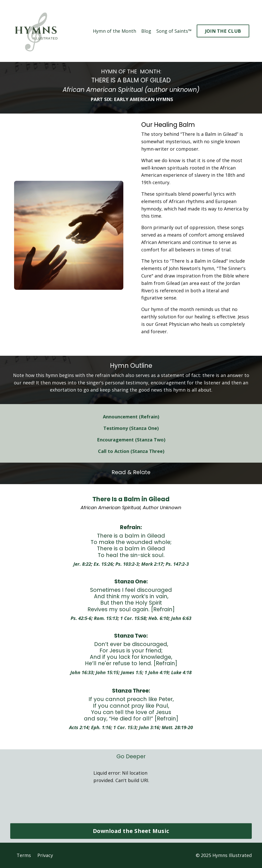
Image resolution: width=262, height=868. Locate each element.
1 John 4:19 (157, 672)
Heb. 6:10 (159, 618)
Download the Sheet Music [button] (131, 831)
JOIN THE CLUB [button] (223, 31)
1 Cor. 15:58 (133, 618)
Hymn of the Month (114, 31)
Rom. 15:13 (106, 618)
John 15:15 (107, 672)
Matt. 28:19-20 (177, 727)
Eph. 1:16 (101, 727)
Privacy (45, 855)
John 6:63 (181, 618)
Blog (146, 31)
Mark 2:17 (152, 564)
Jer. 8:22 (82, 564)
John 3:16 (149, 727)
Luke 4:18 (181, 672)
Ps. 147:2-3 (177, 564)
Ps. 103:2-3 (127, 564)
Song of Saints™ (174, 31)
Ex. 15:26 (103, 564)
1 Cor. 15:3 (125, 727)
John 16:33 (82, 672)
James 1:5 (132, 672)
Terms (24, 855)
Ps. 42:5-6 (81, 618)
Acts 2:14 (79, 727)
